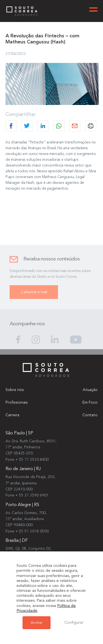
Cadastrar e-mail (34, 295)
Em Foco (90, 402)
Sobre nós (15, 390)
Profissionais (17, 402)
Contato (90, 415)
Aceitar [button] (37, 623)
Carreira (12, 415)
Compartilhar (21, 115)
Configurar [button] (74, 623)
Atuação (90, 390)
